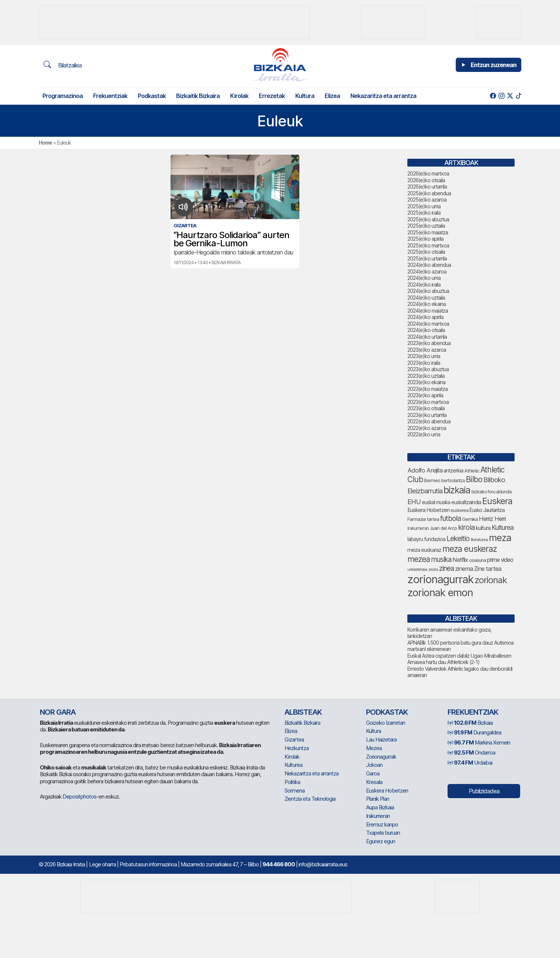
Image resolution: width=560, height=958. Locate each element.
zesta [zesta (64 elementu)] (433, 569)
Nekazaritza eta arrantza (383, 96)
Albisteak (303, 712)
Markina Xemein (479, 742)
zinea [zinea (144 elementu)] (446, 568)
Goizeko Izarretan (386, 723)
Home (45, 143)
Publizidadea (484, 791)
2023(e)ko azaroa (427, 350)
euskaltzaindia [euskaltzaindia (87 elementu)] (466, 502)
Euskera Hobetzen (387, 791)
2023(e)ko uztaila (426, 376)
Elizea (332, 96)
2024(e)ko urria (424, 278)
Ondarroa (471, 753)
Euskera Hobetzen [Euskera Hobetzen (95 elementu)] (428, 510)
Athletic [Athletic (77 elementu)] (472, 471)
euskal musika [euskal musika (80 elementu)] (436, 502)
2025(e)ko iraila (424, 213)
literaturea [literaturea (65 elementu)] (479, 540)
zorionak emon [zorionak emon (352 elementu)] (440, 593)
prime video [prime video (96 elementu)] (500, 560)
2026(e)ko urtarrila (427, 186)
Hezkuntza (297, 748)
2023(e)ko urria (424, 356)
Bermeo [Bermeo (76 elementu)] (432, 480)
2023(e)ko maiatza (427, 389)
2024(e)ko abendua (429, 265)
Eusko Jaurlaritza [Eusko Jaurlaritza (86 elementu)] (487, 510)
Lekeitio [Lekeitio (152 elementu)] (458, 538)
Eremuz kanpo (382, 824)
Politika (292, 782)
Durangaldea (474, 732)
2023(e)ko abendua (429, 343)
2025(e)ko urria (424, 206)
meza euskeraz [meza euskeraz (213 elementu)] (470, 549)
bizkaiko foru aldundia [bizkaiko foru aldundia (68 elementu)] (491, 492)
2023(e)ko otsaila (426, 408)
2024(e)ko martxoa (428, 324)
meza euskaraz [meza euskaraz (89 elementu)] (424, 550)
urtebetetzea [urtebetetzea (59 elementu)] (417, 570)
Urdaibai (470, 763)
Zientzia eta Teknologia (310, 799)
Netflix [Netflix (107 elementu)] (460, 560)
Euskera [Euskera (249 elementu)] (497, 501)
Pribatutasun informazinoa (148, 864)
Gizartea (294, 739)
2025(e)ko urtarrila (427, 258)
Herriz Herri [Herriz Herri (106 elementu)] (492, 519)
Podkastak (152, 96)
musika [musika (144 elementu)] (441, 559)
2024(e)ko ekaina (427, 304)
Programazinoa (63, 96)
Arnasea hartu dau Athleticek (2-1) (443, 662)
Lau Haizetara (381, 739)
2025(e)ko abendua (429, 193)
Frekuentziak (110, 96)
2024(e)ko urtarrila (427, 337)
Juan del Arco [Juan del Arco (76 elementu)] (443, 528)
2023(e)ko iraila (424, 363)
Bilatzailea (63, 65)
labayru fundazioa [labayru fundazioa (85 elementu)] (426, 539)
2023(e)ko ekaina (426, 382)
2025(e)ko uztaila (426, 226)
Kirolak (239, 96)
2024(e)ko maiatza (428, 311)
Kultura (305, 96)
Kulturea (293, 765)
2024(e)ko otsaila (426, 330)
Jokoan (374, 765)
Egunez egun (381, 841)
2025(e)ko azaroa (427, 200)
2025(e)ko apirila (425, 239)
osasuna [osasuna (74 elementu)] (478, 560)
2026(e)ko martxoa (428, 173)
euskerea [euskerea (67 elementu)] (459, 510)
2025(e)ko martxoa (428, 245)
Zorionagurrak (381, 757)
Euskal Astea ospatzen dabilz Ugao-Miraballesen (459, 656)
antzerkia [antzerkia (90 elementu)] (453, 471)
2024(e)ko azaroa (427, 271)
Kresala (374, 782)
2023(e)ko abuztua (428, 369)
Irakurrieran (378, 816)
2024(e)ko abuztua (428, 291)
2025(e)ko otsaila (426, 252)
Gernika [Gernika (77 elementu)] (470, 519)
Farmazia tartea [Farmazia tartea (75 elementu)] (423, 519)
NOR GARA (58, 712)
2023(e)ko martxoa (428, 402)
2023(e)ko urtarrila (427, 415)
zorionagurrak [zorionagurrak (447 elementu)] (440, 579)
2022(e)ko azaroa (427, 428)
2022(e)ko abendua (429, 421)
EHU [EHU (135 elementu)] (414, 502)
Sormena (295, 791)
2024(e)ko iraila (424, 284)
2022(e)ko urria (424, 434)
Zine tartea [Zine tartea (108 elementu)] (488, 569)
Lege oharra (102, 864)
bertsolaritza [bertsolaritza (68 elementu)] (453, 480)
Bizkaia (470, 723)
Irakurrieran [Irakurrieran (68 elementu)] (418, 528)
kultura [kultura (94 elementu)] (483, 528)
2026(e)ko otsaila (426, 180)
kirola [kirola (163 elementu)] (466, 527)
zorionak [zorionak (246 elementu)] (491, 580)
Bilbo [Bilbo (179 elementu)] (474, 479)
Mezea (374, 748)
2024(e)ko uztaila (426, 298)
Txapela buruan (383, 833)
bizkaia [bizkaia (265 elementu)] (457, 490)
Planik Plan (378, 799)
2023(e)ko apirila (425, 395)
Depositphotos (79, 796)
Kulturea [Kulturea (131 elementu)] (502, 527)
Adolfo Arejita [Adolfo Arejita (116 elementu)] (425, 470)
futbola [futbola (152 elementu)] (451, 518)
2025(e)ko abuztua (428, 219)
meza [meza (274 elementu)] (500, 538)
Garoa (373, 773)
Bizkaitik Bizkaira (198, 96)
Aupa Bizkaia (380, 807)
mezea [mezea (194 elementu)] (419, 559)
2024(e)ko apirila (425, 317)
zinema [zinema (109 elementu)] (464, 569)
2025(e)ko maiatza (428, 232)
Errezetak (272, 96)
